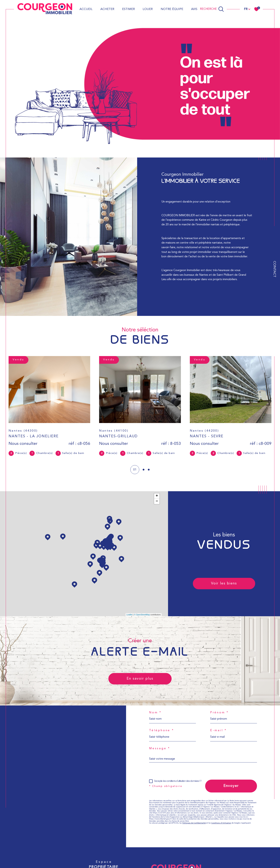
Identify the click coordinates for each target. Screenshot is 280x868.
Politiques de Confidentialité (194, 823)
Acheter (107, 9)
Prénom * (219, 713)
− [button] (157, 501)
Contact (274, 269)
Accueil (86, 9)
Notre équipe (172, 9)
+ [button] (157, 496)
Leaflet (129, 615)
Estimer (128, 9)
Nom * (155, 713)
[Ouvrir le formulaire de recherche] (212, 9)
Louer (148, 9)
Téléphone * (162, 731)
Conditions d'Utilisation (221, 823)
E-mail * (218, 731)
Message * (160, 749)
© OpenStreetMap (142, 615)
